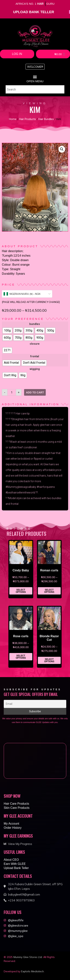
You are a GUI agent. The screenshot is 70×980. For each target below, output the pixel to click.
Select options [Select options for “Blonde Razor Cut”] (49, 660)
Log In (17, 54)
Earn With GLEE (15, 864)
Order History (13, 828)
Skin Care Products (17, 808)
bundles (35, 324)
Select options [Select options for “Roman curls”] (49, 591)
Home (13, 119)
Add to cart (35, 392)
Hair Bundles (46, 119)
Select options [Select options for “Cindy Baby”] (21, 591)
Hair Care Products (16, 804)
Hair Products (27, 119)
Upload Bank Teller (16, 868)
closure (35, 344)
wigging (35, 369)
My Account (11, 824)
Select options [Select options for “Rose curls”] (21, 657)
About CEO (11, 860)
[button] (35, 67)
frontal (35, 357)
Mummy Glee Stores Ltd (28, 957)
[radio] (7, 331)
